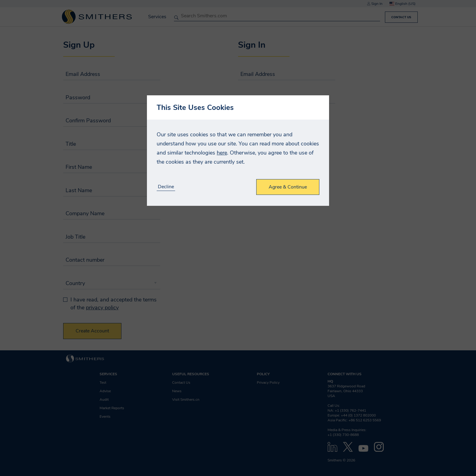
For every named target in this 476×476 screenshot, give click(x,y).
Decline (166, 187)
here (222, 153)
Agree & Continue (288, 187)
